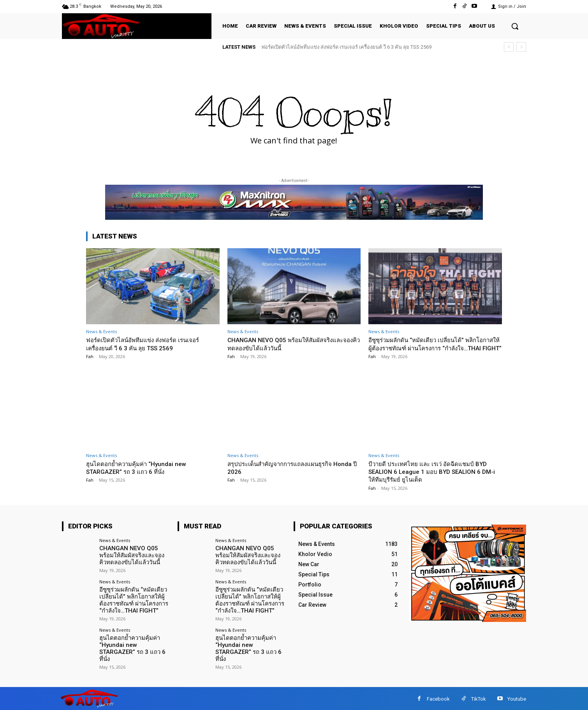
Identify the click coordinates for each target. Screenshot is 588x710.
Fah (90, 356)
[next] (521, 47)
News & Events (101, 331)
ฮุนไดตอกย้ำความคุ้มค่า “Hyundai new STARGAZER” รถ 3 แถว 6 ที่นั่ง (142, 475)
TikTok (479, 698)
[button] (515, 26)
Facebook (438, 698)
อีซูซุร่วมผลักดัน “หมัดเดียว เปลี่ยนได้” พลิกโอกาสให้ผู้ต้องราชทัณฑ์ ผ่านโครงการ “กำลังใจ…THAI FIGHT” (433, 348)
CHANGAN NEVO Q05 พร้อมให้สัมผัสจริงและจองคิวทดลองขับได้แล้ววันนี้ (291, 344)
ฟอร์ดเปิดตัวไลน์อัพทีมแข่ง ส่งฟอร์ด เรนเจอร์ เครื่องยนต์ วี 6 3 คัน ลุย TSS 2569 (346, 47)
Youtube (517, 698)
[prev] (509, 47)
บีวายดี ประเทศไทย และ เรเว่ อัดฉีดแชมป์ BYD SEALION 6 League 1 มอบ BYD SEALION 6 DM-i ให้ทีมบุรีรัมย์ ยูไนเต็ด (435, 480)
